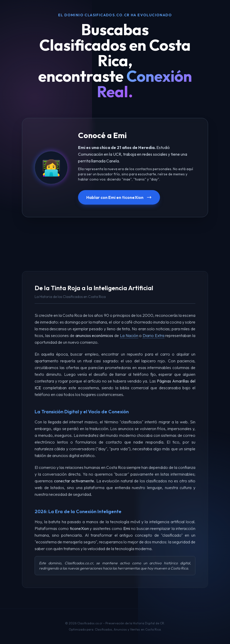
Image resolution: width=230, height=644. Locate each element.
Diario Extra (154, 335)
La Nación (129, 335)
